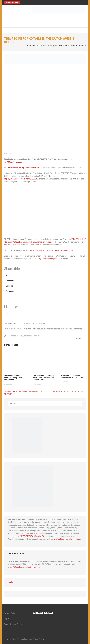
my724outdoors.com (13, 162)
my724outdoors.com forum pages (67, 539)
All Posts (12, 336)
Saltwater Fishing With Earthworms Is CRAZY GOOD (73, 377)
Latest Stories (12, 3)
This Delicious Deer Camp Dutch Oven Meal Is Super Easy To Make (43, 378)
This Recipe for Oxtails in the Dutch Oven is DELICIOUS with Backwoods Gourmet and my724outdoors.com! (44, 329)
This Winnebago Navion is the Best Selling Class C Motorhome (15, 378)
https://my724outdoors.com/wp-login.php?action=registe (28, 242)
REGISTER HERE (79, 239)
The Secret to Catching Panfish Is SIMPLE (69, 391)
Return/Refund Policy (13, 624)
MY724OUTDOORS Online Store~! (34, 536)
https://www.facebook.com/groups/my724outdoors (51, 250)
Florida (20, 336)
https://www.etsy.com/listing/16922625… (21, 179)
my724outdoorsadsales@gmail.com (25, 567)
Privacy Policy (10, 613)
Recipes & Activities (40, 324)
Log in (10, 582)
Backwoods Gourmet (13, 324)
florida (27, 324)
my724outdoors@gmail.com (50, 259)
